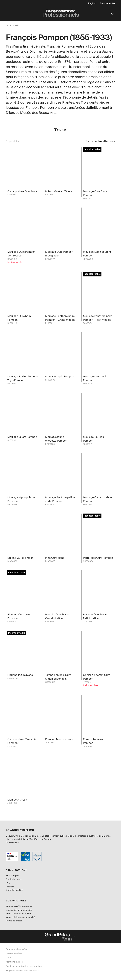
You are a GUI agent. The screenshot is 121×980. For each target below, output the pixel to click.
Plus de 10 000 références (19, 906)
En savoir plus (13, 842)
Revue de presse (14, 921)
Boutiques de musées (17, 949)
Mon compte (12, 876)
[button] (9, 14)
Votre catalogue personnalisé (20, 917)
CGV (8, 958)
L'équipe (10, 886)
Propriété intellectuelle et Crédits (22, 970)
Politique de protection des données (24, 966)
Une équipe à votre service (19, 910)
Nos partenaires (14, 953)
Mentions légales (14, 962)
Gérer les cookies (14, 890)
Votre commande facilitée (19, 914)
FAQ (8, 883)
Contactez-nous (14, 879)
